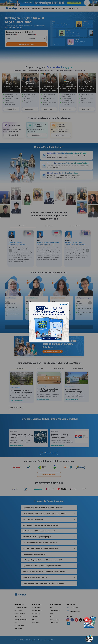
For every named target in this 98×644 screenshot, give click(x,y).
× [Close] (68, 303)
